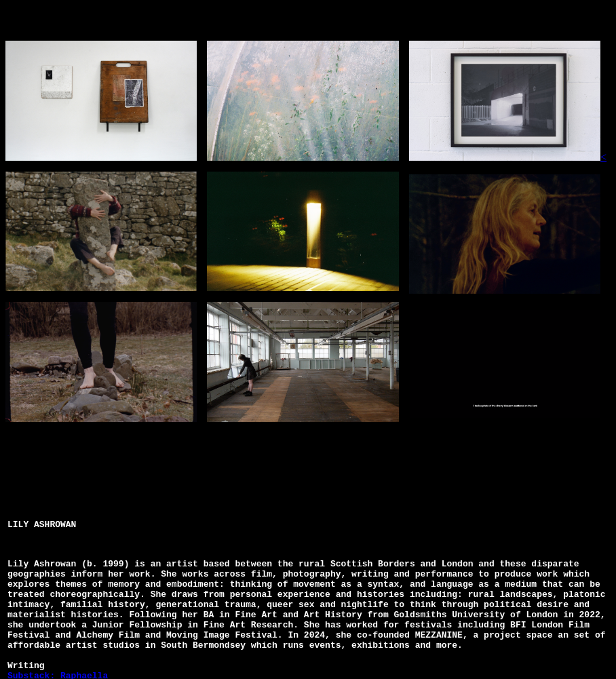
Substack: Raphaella (58, 670)
